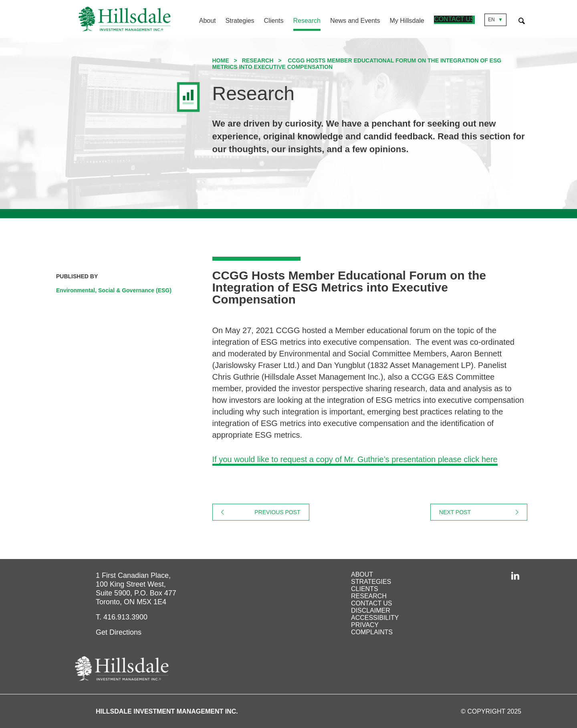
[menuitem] (203, 22)
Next (483, 512)
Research (307, 21)
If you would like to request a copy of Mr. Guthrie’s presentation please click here (355, 459)
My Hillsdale (407, 21)
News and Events (356, 21)
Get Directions (119, 632)
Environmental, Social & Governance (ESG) (114, 290)
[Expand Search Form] (522, 20)
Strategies (240, 21)
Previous (282, 512)
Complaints (372, 632)
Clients (274, 21)
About (208, 21)
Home (221, 60)
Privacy (365, 625)
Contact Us (454, 20)
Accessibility (375, 618)
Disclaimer (371, 610)
